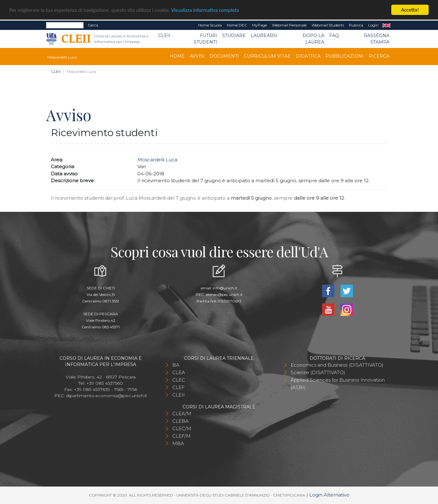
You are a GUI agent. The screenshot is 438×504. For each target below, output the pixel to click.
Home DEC (237, 25)
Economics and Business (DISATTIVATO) (337, 365)
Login (373, 25)
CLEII (164, 36)
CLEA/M (182, 414)
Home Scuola (210, 25)
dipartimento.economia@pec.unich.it (107, 396)
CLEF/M (181, 436)
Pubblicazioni (345, 56)
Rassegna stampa (377, 39)
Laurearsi (264, 36)
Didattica (308, 56)
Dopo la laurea (313, 39)
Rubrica (356, 25)
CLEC (179, 380)
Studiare (234, 36)
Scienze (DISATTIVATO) (318, 372)
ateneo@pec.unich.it (224, 295)
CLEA (179, 372)
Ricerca (379, 56)
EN (386, 25)
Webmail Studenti (328, 25)
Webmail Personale (289, 25)
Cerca (93, 25)
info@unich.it (225, 288)
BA (176, 365)
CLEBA (181, 421)
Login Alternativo (329, 495)
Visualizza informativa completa (205, 10)
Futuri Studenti (205, 39)
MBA (178, 443)
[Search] (65, 25)
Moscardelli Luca (157, 160)
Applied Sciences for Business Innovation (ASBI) (338, 384)
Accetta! (410, 10)
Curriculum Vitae (267, 56)
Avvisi (197, 56)
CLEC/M (182, 428)
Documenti (224, 56)
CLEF (179, 387)
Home (177, 56)
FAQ (334, 36)
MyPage (259, 25)
